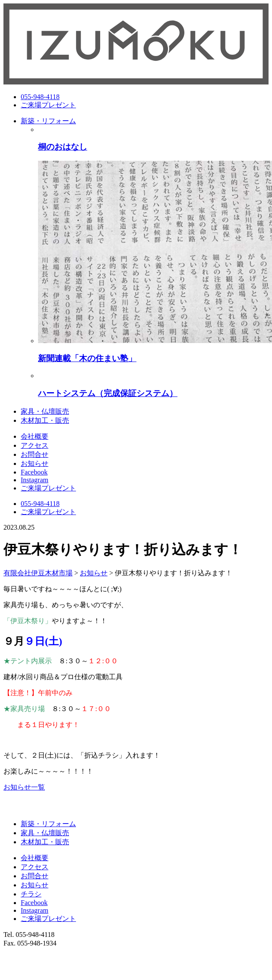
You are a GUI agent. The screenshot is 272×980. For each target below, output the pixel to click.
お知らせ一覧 (24, 787)
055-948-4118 (40, 97)
